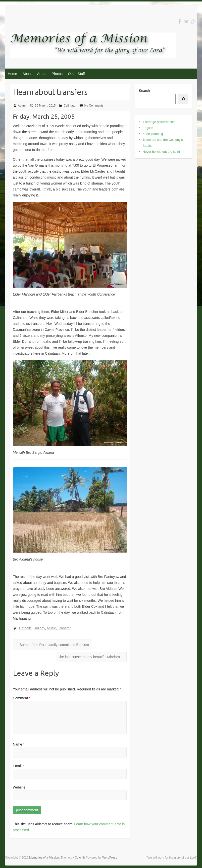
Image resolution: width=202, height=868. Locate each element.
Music (51, 628)
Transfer (64, 628)
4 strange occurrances (159, 122)
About (27, 74)
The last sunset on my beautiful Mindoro (91, 657)
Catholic (25, 628)
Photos (57, 74)
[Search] (183, 99)
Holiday (39, 628)
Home (12, 74)
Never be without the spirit (161, 152)
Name (19, 744)
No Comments (94, 106)
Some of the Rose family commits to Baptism (52, 645)
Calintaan (70, 106)
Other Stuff (76, 74)
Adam (22, 106)
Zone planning (153, 134)
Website (19, 787)
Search (144, 91)
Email (18, 766)
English (148, 128)
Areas (42, 74)
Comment (22, 698)
